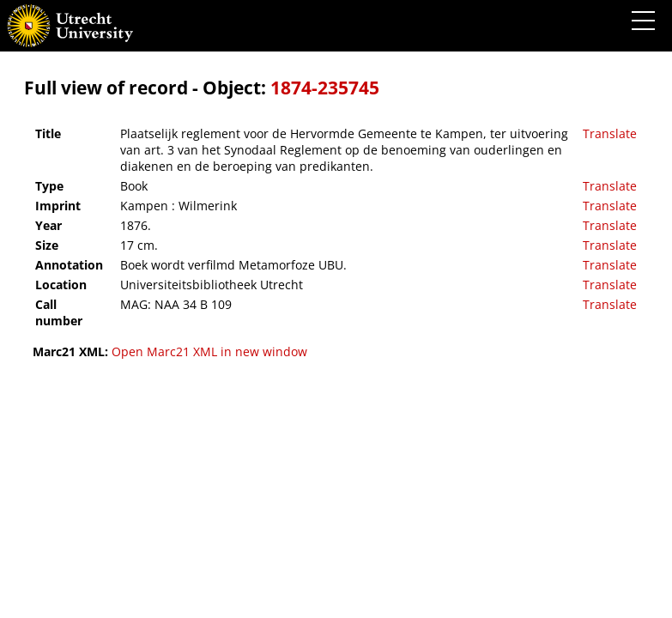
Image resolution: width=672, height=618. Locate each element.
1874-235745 (325, 88)
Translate (610, 133)
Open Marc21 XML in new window (209, 351)
